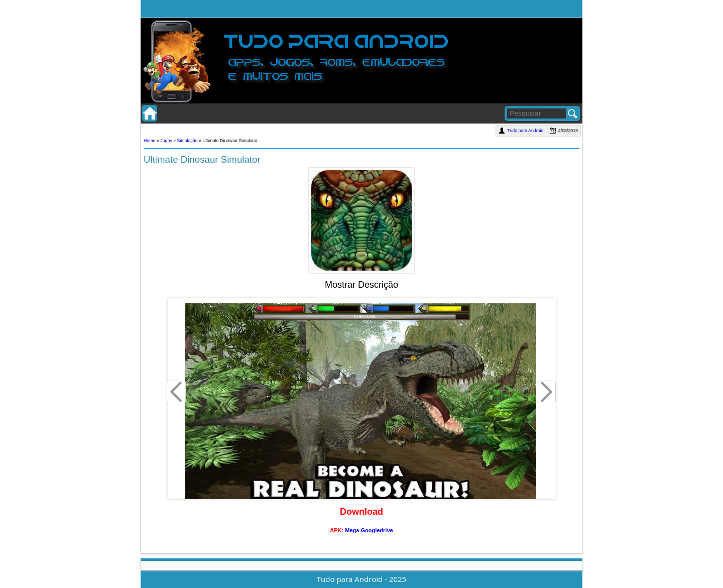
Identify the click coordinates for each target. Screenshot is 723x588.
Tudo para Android (526, 131)
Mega (352, 530)
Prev (177, 393)
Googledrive (377, 530)
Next (547, 393)
